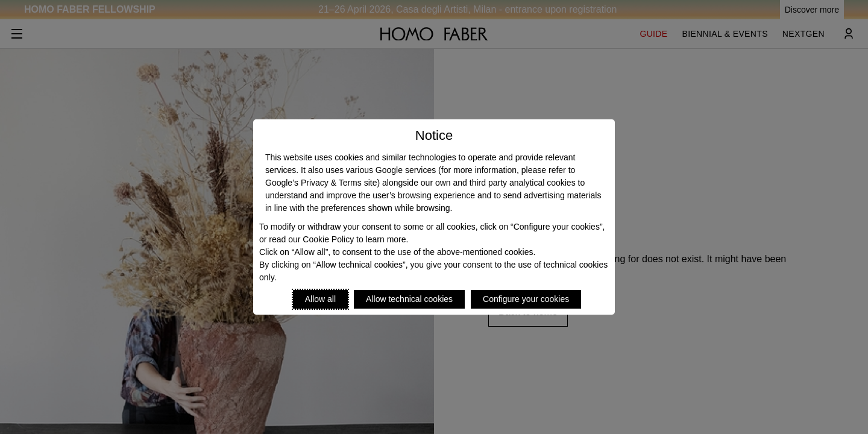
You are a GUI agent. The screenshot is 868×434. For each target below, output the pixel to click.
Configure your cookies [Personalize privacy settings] (526, 299)
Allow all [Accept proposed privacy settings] (320, 299)
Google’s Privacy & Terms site (321, 183)
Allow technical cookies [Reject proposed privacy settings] (409, 299)
